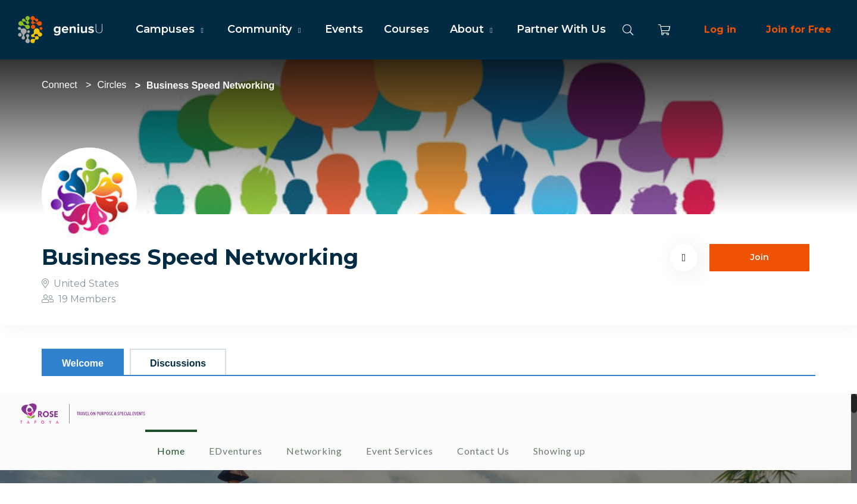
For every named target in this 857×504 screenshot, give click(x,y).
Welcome (83, 363)
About (473, 29)
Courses (406, 29)
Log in (720, 29)
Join (760, 257)
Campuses (171, 29)
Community (265, 29)
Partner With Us (561, 29)
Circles (112, 85)
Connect (60, 85)
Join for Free (799, 29)
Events (344, 29)
